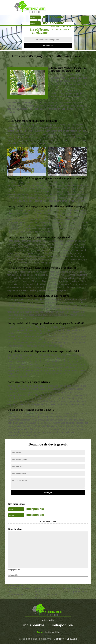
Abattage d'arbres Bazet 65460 (19, 590)
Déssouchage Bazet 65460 (75, 592)
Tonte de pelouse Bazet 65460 (46, 596)
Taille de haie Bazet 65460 (75, 588)
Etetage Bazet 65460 (17, 595)
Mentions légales (65, 639)
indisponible (54, 17)
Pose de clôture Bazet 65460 (45, 590)
